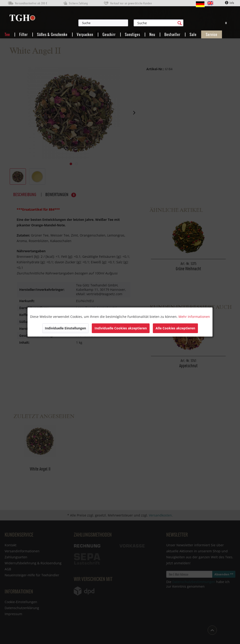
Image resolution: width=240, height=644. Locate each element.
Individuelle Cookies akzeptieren (121, 328)
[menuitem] (124, 23)
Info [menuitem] (230, 3)
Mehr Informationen (194, 317)
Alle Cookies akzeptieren (175, 328)
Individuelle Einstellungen (65, 328)
